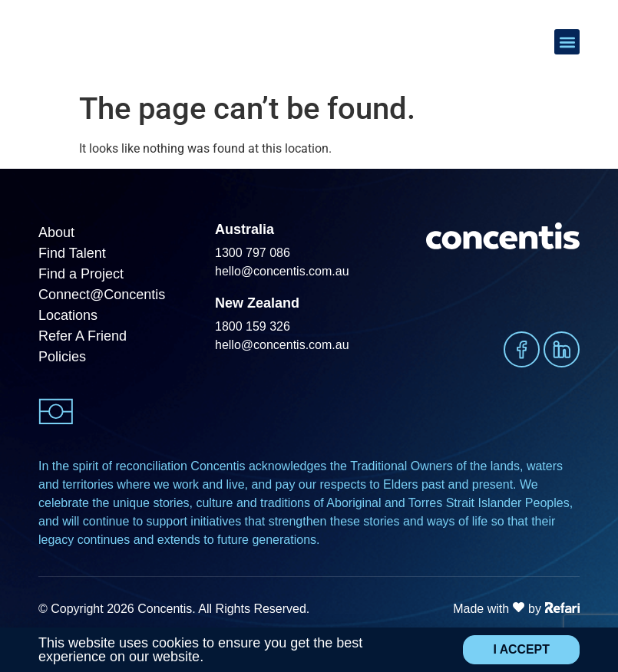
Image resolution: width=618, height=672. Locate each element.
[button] (567, 43)
